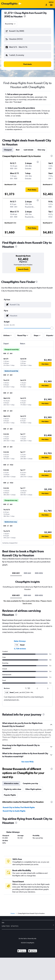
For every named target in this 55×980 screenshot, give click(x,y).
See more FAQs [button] (27, 762)
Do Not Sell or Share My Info (27, 939)
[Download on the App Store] (33, 951)
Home (13, 913)
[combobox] (10, 24)
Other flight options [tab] (33, 789)
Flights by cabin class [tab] (12, 789)
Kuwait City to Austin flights (14, 811)
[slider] (52, 328)
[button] (27, 31)
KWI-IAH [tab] (27, 573)
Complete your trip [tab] (30, 783)
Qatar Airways (20, 641)
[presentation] (25, 16)
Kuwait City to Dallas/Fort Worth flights (19, 807)
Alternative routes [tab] (11, 783)
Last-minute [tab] (29, 150)
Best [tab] (18, 150)
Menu (51, 4)
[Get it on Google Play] (22, 951)
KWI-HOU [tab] (39, 573)
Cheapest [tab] (8, 150)
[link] (23, 269)
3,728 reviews (20, 649)
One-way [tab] (41, 150)
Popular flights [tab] (10, 795)
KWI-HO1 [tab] (16, 573)
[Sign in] (46, 5)
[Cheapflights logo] (9, 4)
